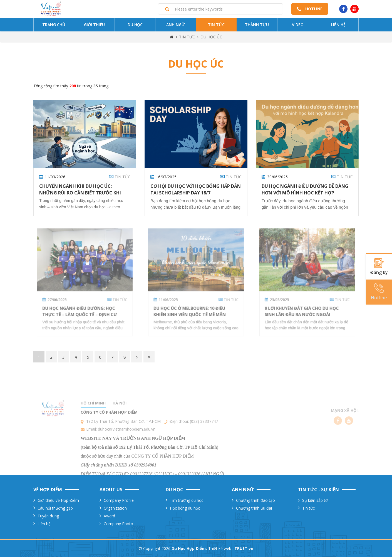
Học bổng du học (185, 509)
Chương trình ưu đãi (254, 509)
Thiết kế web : (221, 549)
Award (109, 517)
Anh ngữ (176, 26)
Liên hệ (338, 26)
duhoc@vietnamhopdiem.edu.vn (127, 444)
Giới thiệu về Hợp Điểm (58, 501)
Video (298, 26)
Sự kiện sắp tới (315, 501)
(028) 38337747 (204, 436)
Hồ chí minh (93, 418)
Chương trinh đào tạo (255, 501)
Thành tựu (257, 26)
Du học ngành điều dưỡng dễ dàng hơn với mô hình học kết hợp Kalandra (305, 194)
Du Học (135, 26)
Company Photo (118, 524)
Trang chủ (54, 26)
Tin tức (216, 26)
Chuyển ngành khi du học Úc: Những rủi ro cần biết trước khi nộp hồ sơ (80, 194)
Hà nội (120, 418)
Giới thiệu (94, 26)
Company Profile (119, 501)
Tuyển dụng (48, 517)
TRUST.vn (244, 549)
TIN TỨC (187, 38)
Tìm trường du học (187, 501)
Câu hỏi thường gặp (55, 509)
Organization (115, 509)
